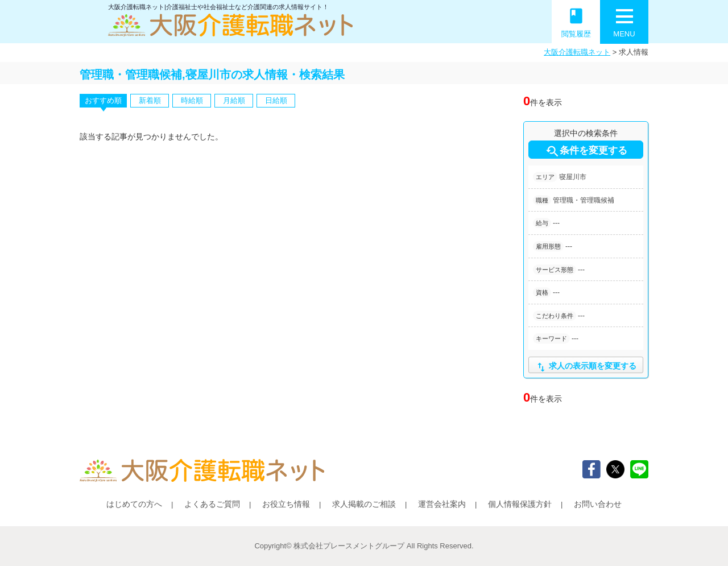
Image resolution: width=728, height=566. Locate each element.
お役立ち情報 (286, 504)
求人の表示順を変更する (586, 367)
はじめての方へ (134, 504)
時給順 (192, 100)
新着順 (150, 100)
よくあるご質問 (212, 504)
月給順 (234, 100)
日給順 (276, 100)
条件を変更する (586, 151)
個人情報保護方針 (520, 504)
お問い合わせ (598, 504)
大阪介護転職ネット (577, 52)
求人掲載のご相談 (364, 504)
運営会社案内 (442, 504)
